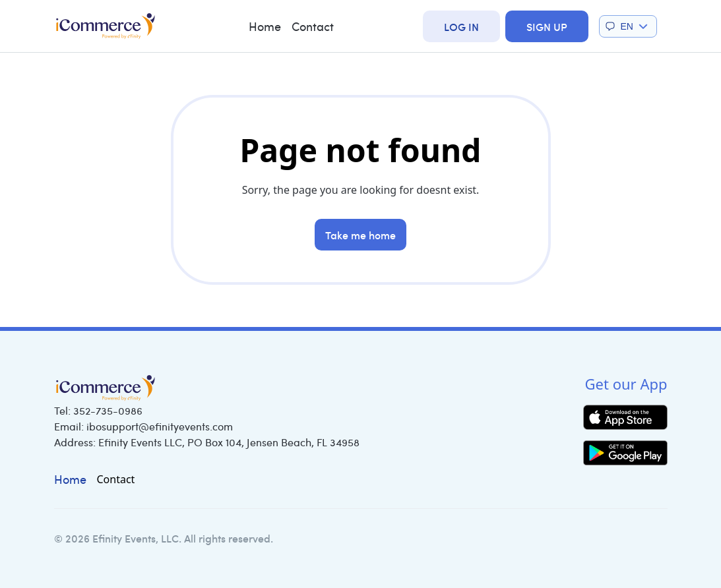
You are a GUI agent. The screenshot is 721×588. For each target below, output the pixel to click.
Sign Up (547, 26)
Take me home (360, 235)
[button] (628, 26)
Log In (461, 26)
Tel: (98, 410)
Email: (143, 426)
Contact (313, 26)
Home (265, 26)
